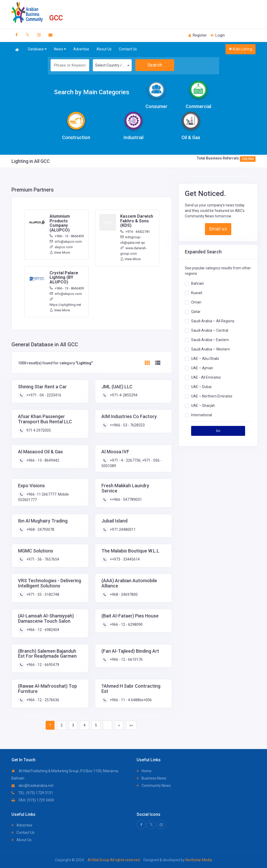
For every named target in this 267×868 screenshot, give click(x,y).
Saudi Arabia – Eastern (210, 340)
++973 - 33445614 (124, 559)
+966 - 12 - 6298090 (126, 625)
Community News (154, 786)
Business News (151, 778)
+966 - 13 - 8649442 (42, 460)
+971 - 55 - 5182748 (42, 594)
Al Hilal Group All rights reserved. (114, 860)
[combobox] (112, 65)
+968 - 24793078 (40, 530)
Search (155, 65)
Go (218, 431)
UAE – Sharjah (203, 406)
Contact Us (128, 49)
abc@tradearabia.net (32, 786)
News (60, 49)
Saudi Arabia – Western (211, 349)
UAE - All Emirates (206, 377)
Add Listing (241, 49)
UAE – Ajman (202, 368)
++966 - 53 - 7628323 (127, 425)
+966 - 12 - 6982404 (42, 630)
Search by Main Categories (92, 92)
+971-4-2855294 (123, 395)
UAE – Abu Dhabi (205, 359)
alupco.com (61, 247)
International (202, 415)
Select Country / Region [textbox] (113, 65)
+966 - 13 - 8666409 (67, 236)
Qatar (196, 312)
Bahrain (198, 283)
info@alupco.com (66, 242)
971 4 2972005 (38, 430)
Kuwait (197, 293)
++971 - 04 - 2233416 (43, 395)
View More (60, 252)
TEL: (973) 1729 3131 (32, 793)
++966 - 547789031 (125, 500)
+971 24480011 (122, 530)
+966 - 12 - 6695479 (42, 665)
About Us (104, 49)
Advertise (81, 49)
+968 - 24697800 (123, 594)
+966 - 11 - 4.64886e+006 (130, 700)
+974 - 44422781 (135, 232)
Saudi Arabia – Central (210, 330)
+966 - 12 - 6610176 (126, 659)
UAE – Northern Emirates (212, 396)
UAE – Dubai (201, 387)
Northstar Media (198, 860)
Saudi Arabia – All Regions (213, 321)
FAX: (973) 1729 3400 (33, 800)
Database (37, 49)
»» (131, 725)
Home (144, 771)
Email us (218, 229)
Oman (196, 302)
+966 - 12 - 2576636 (42, 700)
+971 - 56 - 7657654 (42, 559)
